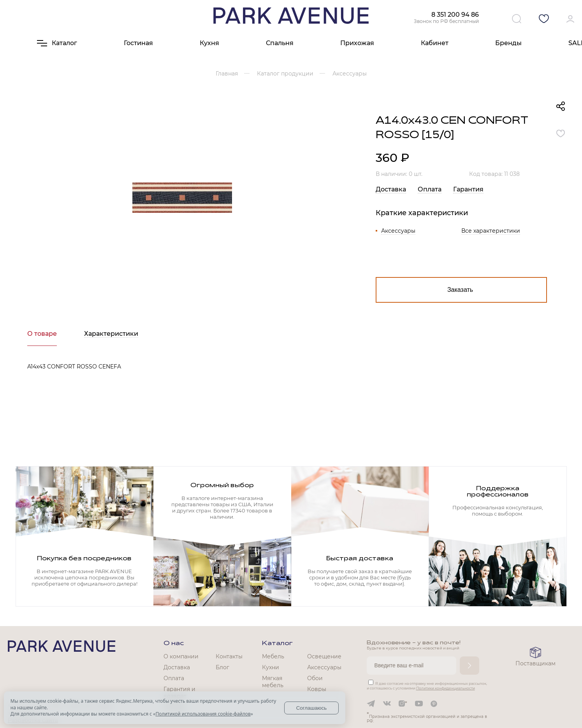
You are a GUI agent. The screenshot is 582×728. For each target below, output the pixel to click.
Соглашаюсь (312, 708)
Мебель (273, 656)
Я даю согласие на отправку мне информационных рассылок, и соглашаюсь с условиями (427, 686)
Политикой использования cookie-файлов (203, 714)
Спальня (280, 43)
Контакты (229, 656)
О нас (174, 644)
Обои (315, 678)
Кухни (271, 667)
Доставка (391, 189)
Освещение (324, 656)
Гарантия (468, 189)
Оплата (430, 189)
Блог (222, 667)
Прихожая (357, 43)
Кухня (209, 43)
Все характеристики (491, 231)
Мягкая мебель (273, 682)
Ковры (317, 689)
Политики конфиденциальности (446, 688)
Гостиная (138, 43)
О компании (181, 656)
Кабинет (435, 43)
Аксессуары (398, 231)
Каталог (277, 644)
